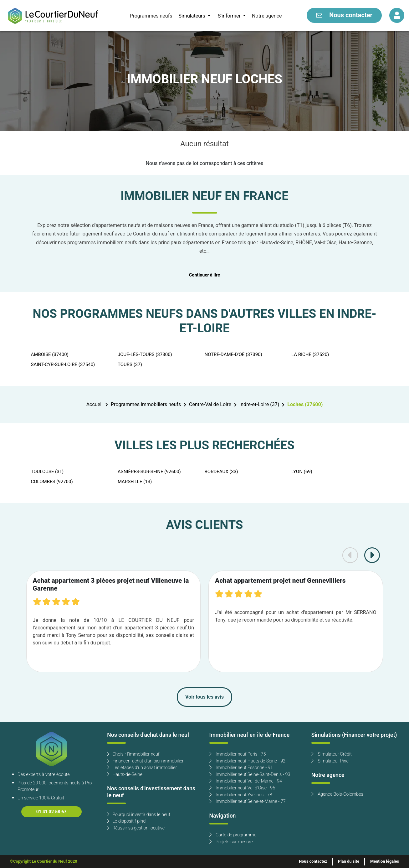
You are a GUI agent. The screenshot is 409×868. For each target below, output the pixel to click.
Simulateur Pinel (330, 761)
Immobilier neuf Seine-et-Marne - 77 (248, 801)
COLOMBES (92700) (52, 482)
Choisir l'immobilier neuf (133, 754)
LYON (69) (302, 472)
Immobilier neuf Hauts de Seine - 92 (248, 761)
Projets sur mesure (231, 842)
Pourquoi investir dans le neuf (139, 815)
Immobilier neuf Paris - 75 (238, 754)
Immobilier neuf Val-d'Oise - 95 (242, 788)
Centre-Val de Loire (210, 405)
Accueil (95, 405)
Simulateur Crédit (332, 754)
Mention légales (385, 861)
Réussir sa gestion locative (136, 828)
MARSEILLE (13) (135, 482)
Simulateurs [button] (192, 16)
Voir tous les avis (204, 697)
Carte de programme (233, 835)
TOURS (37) (130, 364)
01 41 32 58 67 (51, 812)
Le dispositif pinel (127, 821)
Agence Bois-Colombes (337, 794)
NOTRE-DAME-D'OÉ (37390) (233, 354)
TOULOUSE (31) (47, 472)
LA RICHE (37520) (310, 354)
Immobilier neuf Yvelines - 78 (241, 795)
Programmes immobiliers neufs (146, 405)
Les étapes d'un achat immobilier (142, 768)
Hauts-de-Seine (125, 775)
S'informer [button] (230, 16)
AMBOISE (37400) (50, 354)
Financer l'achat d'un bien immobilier (145, 761)
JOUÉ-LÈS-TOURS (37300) (145, 354)
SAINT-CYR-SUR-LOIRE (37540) (63, 364)
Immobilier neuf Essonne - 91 (241, 768)
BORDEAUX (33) (221, 472)
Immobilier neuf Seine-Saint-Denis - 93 (250, 775)
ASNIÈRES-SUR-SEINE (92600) (149, 472)
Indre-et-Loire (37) (259, 405)
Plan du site (349, 861)
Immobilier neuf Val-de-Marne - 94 (246, 781)
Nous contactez (313, 861)
